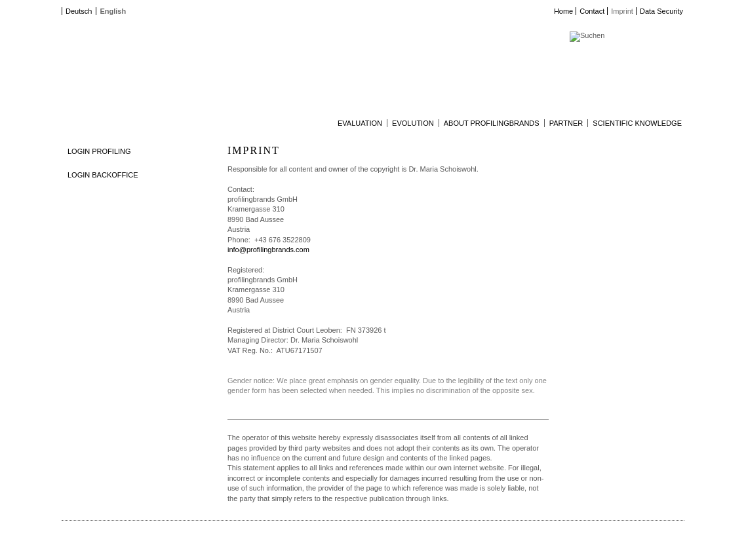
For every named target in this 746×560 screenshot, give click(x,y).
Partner (566, 123)
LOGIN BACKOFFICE (103, 175)
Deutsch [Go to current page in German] (79, 11)
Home (563, 11)
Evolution (413, 123)
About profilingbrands (492, 123)
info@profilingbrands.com (268, 250)
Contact (592, 11)
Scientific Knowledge (637, 123)
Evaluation (360, 123)
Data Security (661, 11)
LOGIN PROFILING (99, 151)
